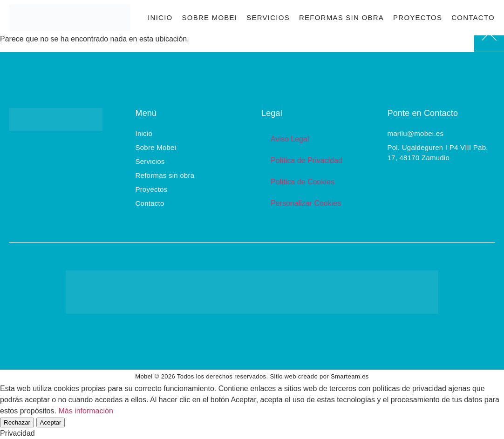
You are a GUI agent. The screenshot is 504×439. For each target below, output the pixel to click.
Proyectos (418, 17)
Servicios (268, 17)
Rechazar (17, 422)
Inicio (160, 17)
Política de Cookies (303, 182)
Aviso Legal (290, 139)
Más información (85, 411)
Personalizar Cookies (306, 203)
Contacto (473, 17)
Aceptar (51, 422)
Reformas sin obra (341, 17)
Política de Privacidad (306, 160)
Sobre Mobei (209, 17)
